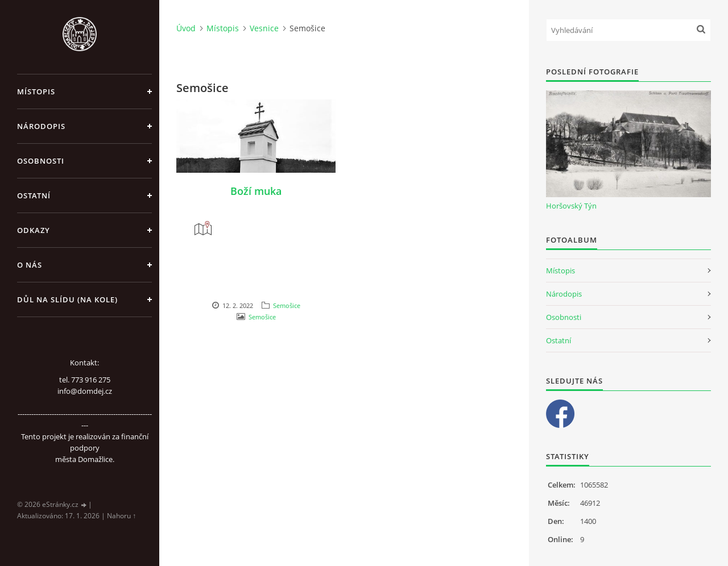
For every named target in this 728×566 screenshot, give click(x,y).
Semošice (287, 305)
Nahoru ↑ (121, 516)
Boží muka (256, 191)
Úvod (186, 28)
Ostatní (34, 195)
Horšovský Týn (571, 206)
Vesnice (264, 28)
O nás (30, 265)
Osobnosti (41, 161)
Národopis (41, 126)
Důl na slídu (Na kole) (67, 299)
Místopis (36, 91)
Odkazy (34, 230)
